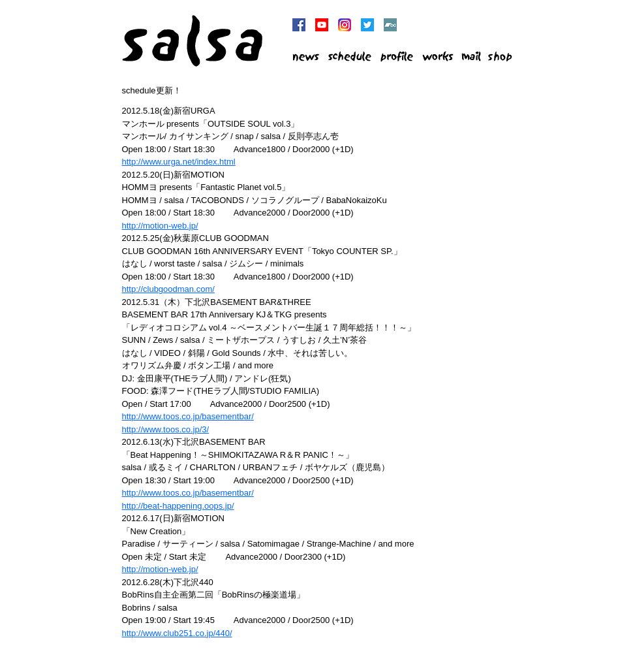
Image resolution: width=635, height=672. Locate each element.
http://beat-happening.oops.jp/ (178, 506)
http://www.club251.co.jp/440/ (177, 633)
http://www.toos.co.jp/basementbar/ (188, 416)
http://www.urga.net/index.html (179, 162)
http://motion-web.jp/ (160, 226)
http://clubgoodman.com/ (168, 289)
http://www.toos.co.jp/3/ (166, 429)
